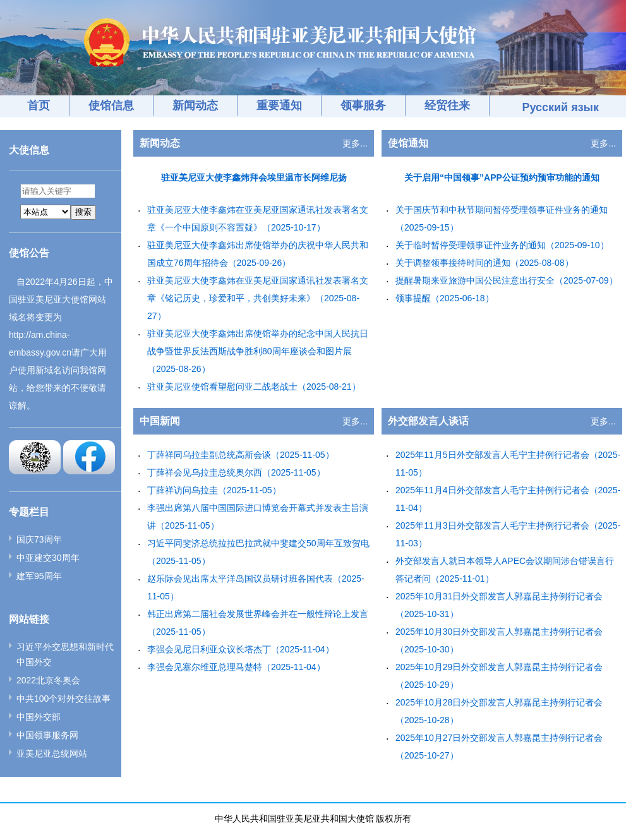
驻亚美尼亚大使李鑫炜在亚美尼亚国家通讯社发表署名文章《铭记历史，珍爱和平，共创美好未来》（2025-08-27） (258, 298)
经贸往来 (447, 105)
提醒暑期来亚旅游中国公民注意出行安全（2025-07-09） (507, 280)
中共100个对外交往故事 (63, 699)
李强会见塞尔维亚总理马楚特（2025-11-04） (236, 667)
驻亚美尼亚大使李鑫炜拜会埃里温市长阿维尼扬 (254, 177)
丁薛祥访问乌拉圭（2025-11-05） (214, 490)
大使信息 (29, 150)
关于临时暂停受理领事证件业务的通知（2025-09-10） (502, 245)
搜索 (83, 212)
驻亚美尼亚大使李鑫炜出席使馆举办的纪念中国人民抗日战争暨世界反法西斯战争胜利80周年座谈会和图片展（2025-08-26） (258, 351)
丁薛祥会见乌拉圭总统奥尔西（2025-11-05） (236, 472)
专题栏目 (29, 512)
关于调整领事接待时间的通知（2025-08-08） (485, 263)
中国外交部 (39, 717)
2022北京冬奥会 (48, 680)
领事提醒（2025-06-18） (445, 298)
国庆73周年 (39, 539)
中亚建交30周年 (48, 558)
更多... (355, 143)
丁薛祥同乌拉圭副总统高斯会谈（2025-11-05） (241, 455)
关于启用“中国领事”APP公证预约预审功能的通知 (502, 177)
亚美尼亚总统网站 (52, 753)
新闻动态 (195, 105)
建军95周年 (39, 576)
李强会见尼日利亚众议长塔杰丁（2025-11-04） (241, 649)
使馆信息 (111, 105)
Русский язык (560, 107)
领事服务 (363, 105)
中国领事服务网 (47, 735)
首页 (39, 105)
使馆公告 (29, 253)
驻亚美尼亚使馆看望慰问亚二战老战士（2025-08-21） (254, 387)
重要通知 (279, 105)
